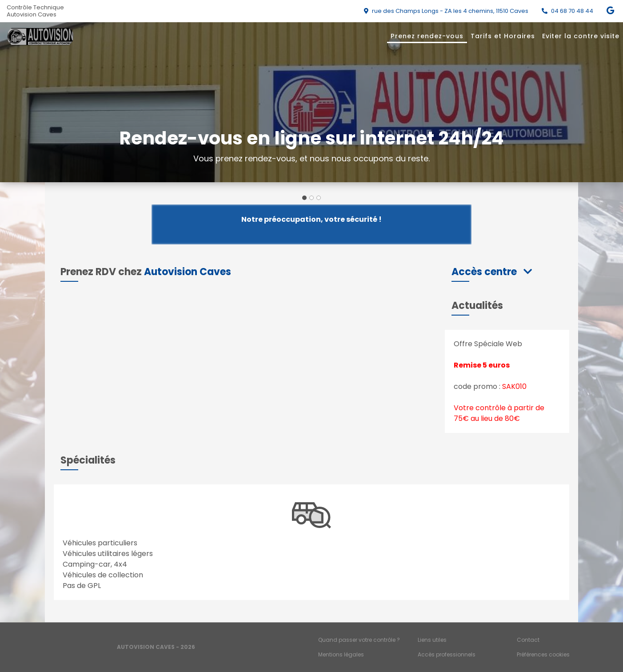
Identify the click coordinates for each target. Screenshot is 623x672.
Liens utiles (432, 640)
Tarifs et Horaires (503, 36)
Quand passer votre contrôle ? (359, 640)
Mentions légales (341, 654)
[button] (492, 272)
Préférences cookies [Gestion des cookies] (543, 654)
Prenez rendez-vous (427, 36)
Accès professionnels (447, 654)
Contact (528, 640)
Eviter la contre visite (581, 36)
